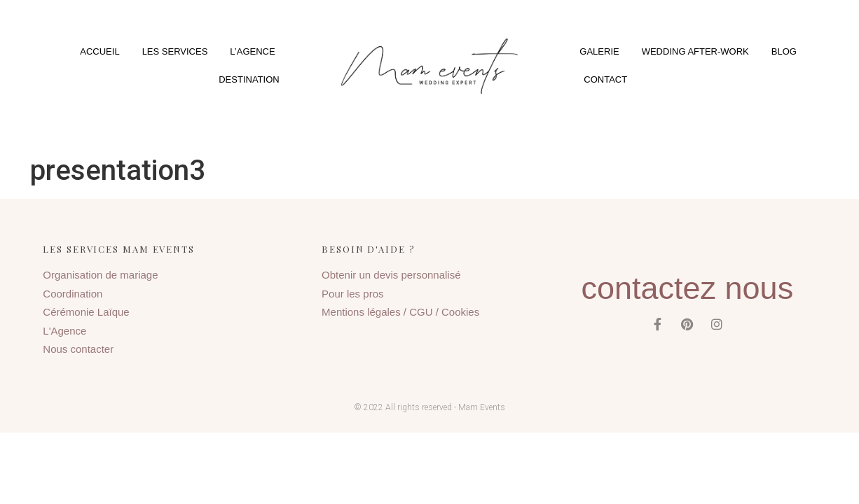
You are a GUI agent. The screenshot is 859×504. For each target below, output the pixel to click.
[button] (430, 66)
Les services (175, 51)
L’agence (252, 51)
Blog (784, 51)
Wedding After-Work (695, 51)
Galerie (599, 51)
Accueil (99, 51)
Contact (605, 79)
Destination (249, 79)
